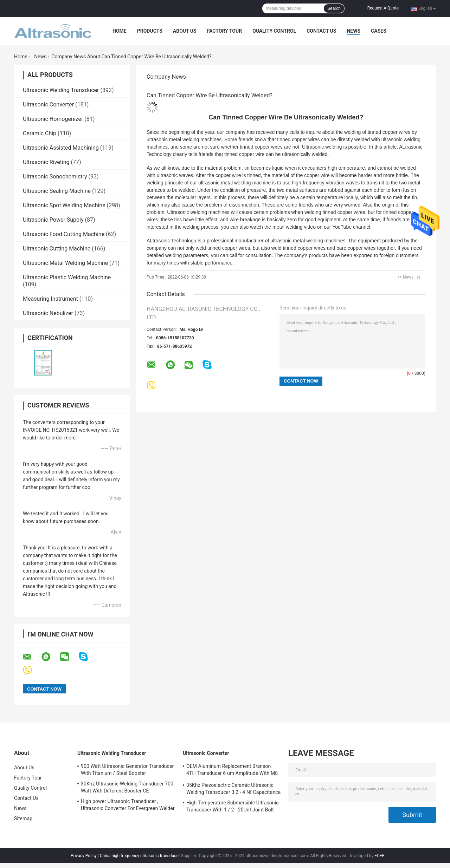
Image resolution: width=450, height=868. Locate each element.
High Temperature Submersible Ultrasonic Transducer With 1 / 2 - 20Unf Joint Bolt (233, 806)
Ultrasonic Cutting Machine (57, 249)
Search (334, 8)
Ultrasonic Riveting (46, 162)
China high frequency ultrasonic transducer (140, 856)
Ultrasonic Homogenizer (53, 119)
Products (150, 31)
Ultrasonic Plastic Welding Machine (67, 277)
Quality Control (274, 31)
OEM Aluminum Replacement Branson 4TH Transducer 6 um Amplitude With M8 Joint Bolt (232, 771)
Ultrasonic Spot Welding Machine (64, 205)
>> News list (409, 277)
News (353, 31)
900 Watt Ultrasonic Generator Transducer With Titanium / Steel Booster (127, 770)
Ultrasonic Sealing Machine (57, 191)
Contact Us (321, 31)
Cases (379, 31)
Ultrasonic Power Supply (53, 220)
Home (120, 31)
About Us (185, 31)
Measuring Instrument (50, 299)
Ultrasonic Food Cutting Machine (64, 234)
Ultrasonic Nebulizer (48, 313)
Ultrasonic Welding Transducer (61, 90)
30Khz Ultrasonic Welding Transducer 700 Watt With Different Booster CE (127, 787)
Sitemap (23, 818)
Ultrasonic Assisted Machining (61, 148)
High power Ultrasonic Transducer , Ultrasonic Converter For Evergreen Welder (128, 805)
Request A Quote (383, 8)
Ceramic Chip (40, 133)
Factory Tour (225, 31)
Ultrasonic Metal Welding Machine (65, 263)
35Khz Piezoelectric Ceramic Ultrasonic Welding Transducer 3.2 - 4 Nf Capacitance (233, 789)
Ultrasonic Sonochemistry (55, 177)
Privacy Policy (84, 856)
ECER (380, 856)
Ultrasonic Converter (48, 105)
